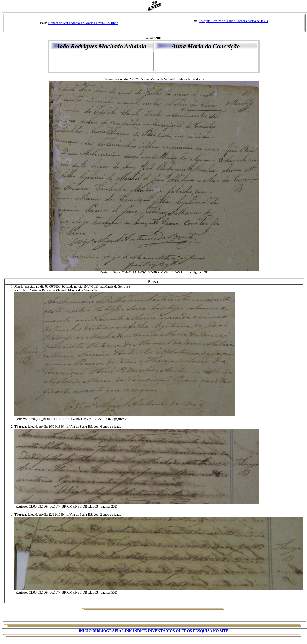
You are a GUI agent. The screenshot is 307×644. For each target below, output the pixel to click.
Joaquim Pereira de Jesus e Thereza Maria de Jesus (234, 21)
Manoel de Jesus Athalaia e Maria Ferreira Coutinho (83, 23)
